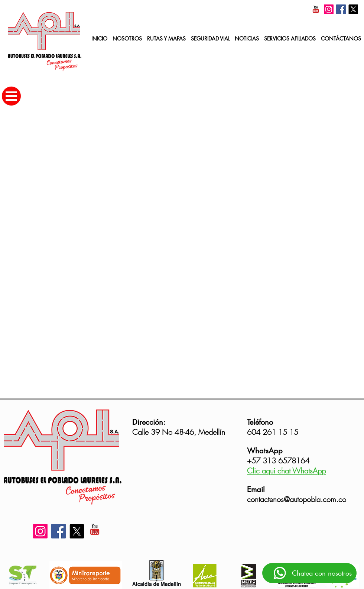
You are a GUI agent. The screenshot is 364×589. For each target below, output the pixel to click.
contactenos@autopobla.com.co (297, 499)
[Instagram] (329, 9)
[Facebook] (341, 9)
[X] (353, 9)
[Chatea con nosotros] (309, 573)
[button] (290, 39)
